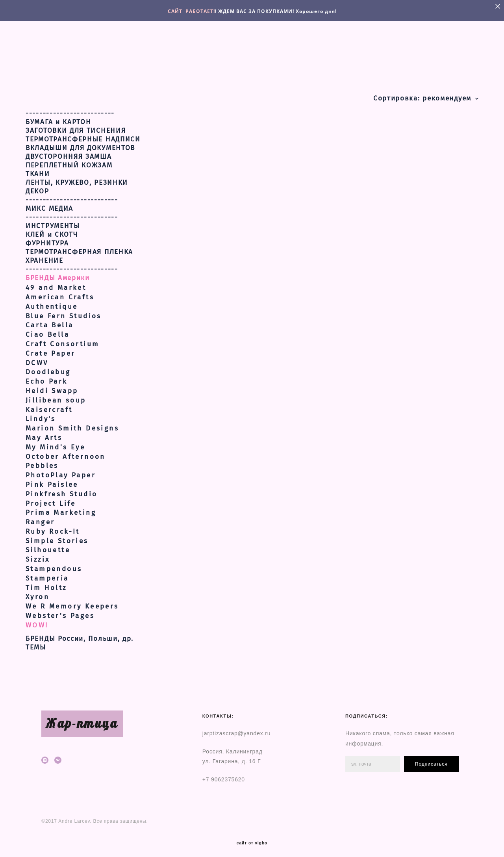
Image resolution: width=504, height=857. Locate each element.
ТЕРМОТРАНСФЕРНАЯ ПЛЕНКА (79, 247)
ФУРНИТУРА (47, 239)
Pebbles (42, 461)
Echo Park (47, 377)
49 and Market (56, 283)
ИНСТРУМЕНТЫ (53, 221)
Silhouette (48, 546)
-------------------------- (70, 109)
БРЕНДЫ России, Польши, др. (80, 634)
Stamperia (47, 574)
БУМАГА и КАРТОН (58, 117)
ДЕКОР (37, 187)
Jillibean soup (56, 396)
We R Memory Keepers (72, 602)
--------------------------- (72, 195)
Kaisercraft (49, 405)
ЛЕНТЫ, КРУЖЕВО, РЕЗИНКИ (77, 178)
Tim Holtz (46, 583)
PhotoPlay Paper (61, 470)
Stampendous (54, 564)
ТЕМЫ (36, 643)
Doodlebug (48, 368)
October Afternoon (66, 452)
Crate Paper (50, 349)
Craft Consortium (62, 339)
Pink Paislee (52, 480)
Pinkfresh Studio (61, 489)
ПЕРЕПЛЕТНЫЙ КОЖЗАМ (69, 161)
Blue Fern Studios (64, 311)
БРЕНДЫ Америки (58, 273)
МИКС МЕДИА (49, 204)
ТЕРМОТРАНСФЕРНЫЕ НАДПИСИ (83, 135)
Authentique (52, 302)
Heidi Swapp (52, 386)
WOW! (37, 620)
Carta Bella (49, 321)
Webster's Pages (60, 611)
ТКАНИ (38, 169)
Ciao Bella (47, 330)
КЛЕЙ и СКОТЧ (52, 230)
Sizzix (38, 555)
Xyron (37, 593)
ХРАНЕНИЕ (44, 256)
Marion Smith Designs (72, 424)
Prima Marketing (61, 508)
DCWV (37, 358)
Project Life (51, 499)
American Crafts (60, 292)
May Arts (44, 433)
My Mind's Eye (55, 442)
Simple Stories (57, 536)
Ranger (40, 517)
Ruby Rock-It (53, 527)
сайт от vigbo (252, 838)
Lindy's (41, 415)
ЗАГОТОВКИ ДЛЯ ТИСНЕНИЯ (76, 126)
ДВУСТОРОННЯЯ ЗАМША (69, 152)
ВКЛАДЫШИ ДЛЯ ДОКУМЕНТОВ (80, 143)
